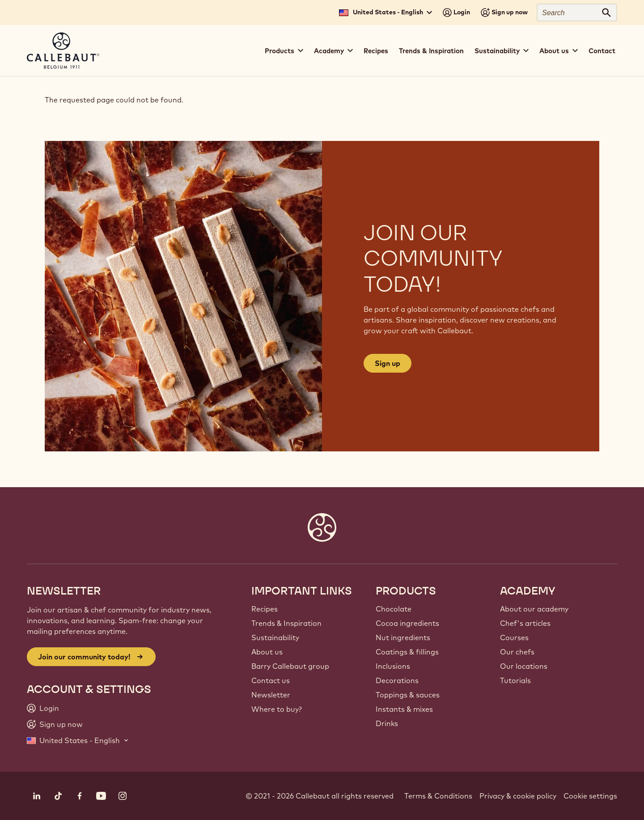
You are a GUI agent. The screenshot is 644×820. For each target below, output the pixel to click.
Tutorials (515, 680)
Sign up (388, 363)
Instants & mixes (404, 709)
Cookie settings (590, 796)
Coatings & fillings (407, 652)
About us (267, 652)
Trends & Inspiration (431, 51)
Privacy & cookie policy (518, 796)
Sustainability (275, 637)
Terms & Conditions (438, 796)
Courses (514, 637)
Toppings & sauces (408, 695)
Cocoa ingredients (407, 623)
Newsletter (271, 695)
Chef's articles (525, 623)
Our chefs (517, 652)
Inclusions (393, 666)
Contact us (271, 680)
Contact (602, 51)
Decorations (397, 680)
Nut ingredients (403, 637)
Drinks (387, 723)
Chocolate (394, 609)
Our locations (524, 666)
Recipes (376, 51)
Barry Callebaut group (290, 666)
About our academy (534, 609)
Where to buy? (277, 709)
